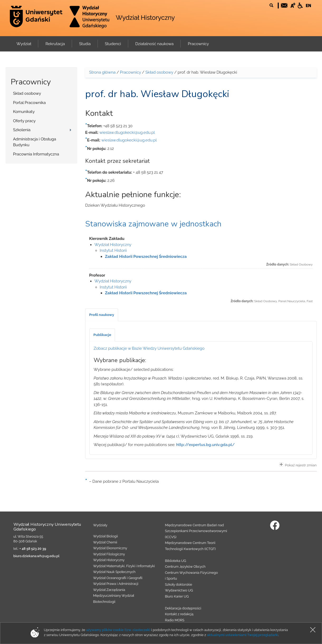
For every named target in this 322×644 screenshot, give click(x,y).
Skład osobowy (27, 93)
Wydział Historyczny (145, 18)
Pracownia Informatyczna (36, 154)
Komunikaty (24, 112)
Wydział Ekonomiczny (110, 548)
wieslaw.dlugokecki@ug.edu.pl (127, 132)
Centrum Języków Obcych (185, 567)
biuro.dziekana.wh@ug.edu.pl (37, 556)
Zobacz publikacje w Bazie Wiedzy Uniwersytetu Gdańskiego (149, 348)
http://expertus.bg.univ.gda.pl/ (205, 445)
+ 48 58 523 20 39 (33, 549)
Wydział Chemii (105, 542)
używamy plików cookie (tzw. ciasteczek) (118, 630)
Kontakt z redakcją (179, 614)
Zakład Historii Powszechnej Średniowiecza (146, 257)
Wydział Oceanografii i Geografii (118, 578)
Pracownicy (131, 72)
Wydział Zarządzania (109, 590)
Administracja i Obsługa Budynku (35, 142)
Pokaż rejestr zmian (298, 465)
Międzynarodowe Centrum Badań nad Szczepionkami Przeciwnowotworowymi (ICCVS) (196, 531)
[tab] (102, 315)
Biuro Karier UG (177, 596)
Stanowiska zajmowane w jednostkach (153, 224)
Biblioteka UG (176, 561)
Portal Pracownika (30, 103)
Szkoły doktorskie (179, 584)
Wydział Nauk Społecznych (114, 572)
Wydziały (100, 525)
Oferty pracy (25, 121)
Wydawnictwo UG (179, 590)
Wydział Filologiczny (109, 554)
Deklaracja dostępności (183, 608)
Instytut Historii (113, 250)
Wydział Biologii (105, 536)
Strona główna (102, 72)
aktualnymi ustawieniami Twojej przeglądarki (243, 635)
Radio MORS (175, 620)
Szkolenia (22, 130)
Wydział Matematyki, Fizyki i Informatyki (124, 566)
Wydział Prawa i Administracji (116, 584)
